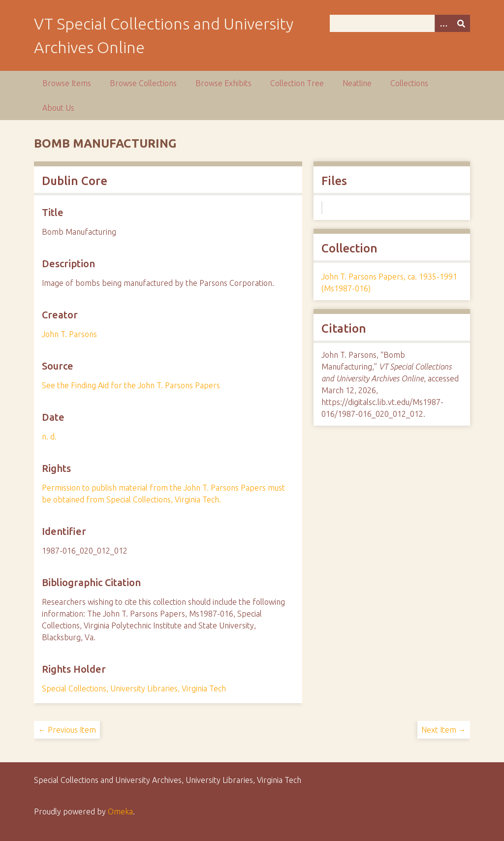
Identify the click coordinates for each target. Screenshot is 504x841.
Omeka (120, 811)
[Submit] (461, 23)
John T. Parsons (69, 334)
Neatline (357, 83)
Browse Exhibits (223, 83)
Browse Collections (143, 83)
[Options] (443, 23)
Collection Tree (297, 83)
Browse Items (67, 83)
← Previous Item (67, 730)
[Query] (400, 23)
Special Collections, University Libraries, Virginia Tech (134, 688)
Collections (409, 83)
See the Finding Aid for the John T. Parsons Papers (131, 385)
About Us (58, 108)
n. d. (49, 436)
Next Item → (444, 730)
